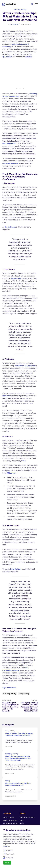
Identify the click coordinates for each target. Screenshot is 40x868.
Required (9, 850)
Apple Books (24, 805)
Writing (8, 760)
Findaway (23, 816)
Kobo (22, 799)
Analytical (10, 858)
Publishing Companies (27, 796)
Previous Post (11, 685)
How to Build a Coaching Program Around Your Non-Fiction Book (19, 713)
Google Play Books (26, 811)
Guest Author (14, 24)
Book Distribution (9, 796)
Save (7, 863)
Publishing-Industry (20, 10)
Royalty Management (10, 799)
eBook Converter (9, 805)
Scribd (22, 802)
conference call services (25, 344)
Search (32, 4)
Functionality (11, 854)
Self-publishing (24, 672)
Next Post (29, 685)
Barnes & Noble (25, 814)
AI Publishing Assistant (11, 802)
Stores (23, 792)
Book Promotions (9, 816)
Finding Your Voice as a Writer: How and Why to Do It (18, 763)
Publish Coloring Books (11, 813)
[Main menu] (37, 4)
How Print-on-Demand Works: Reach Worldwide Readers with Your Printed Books (18, 737)
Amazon (23, 808)
